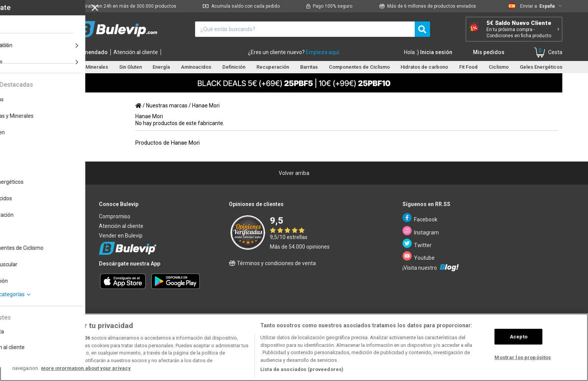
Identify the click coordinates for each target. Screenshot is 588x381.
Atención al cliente (136, 52)
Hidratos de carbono (424, 67)
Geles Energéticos (541, 67)
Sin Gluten (131, 67)
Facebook (420, 218)
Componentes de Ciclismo (359, 67)
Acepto (519, 337)
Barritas (309, 67)
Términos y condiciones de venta (272, 263)
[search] (422, 29)
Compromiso (115, 216)
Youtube (419, 256)
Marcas (55, 52)
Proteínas (37, 67)
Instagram (421, 231)
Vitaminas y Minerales (84, 67)
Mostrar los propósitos (523, 357)
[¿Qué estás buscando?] (305, 29)
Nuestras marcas (167, 106)
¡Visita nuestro (431, 267)
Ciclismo (499, 67)
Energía (161, 67)
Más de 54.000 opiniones (300, 247)
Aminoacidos (196, 67)
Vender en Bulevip (121, 236)
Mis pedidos (489, 52)
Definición (234, 67)
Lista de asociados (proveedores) (302, 369)
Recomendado (89, 52)
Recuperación (273, 67)
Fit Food (468, 67)
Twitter (417, 243)
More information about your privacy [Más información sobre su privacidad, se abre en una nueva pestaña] (86, 368)
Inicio (34, 52)
